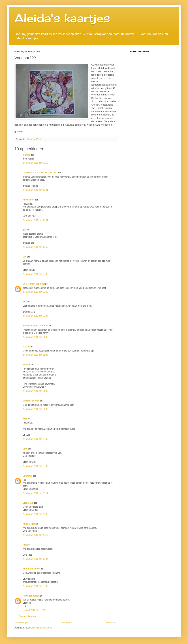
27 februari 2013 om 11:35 (35, 355)
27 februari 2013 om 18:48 (35, 466)
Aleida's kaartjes (62, 18)
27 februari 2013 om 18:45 (35, 439)
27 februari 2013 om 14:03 (35, 409)
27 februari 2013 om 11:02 (35, 337)
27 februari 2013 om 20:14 (35, 493)
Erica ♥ (26, 365)
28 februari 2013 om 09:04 (35, 559)
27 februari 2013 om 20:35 (35, 514)
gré (24, 230)
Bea (25, 302)
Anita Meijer (29, 524)
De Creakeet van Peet (34, 284)
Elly (24, 257)
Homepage (67, 623)
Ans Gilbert (29, 200)
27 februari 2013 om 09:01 (35, 190)
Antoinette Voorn (31, 569)
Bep (25, 419)
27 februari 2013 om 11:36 (35, 391)
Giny (25, 449)
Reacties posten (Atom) (41, 628)
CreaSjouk (28, 503)
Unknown (27, 476)
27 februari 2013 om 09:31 (35, 220)
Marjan (26, 347)
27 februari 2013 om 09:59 (35, 247)
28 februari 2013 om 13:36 (35, 586)
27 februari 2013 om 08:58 (35, 163)
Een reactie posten (28, 616)
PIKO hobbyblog (31, 596)
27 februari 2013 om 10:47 (35, 316)
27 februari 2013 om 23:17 (35, 535)
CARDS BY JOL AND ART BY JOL (40, 173)
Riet (25, 545)
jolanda (26, 155)
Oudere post (111, 623)
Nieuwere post (22, 623)
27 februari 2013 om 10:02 (35, 274)
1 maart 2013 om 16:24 (34, 610)
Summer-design (31, 401)
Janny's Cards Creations (35, 326)
